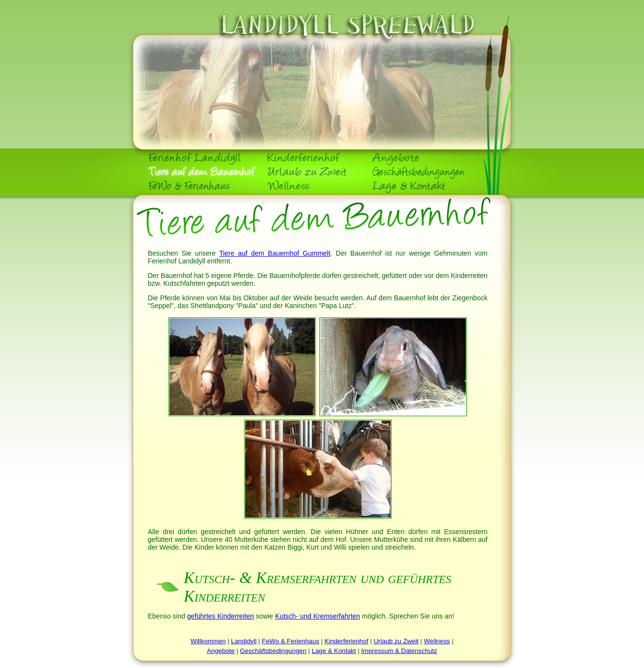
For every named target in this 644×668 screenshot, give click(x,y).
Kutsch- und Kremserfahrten (318, 616)
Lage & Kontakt (334, 651)
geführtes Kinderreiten (220, 616)
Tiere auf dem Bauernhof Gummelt (275, 253)
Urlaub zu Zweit (396, 641)
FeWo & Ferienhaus (291, 641)
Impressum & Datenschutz (399, 651)
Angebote (221, 651)
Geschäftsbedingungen (273, 651)
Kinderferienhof (347, 641)
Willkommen (208, 641)
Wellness (437, 641)
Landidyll (244, 641)
